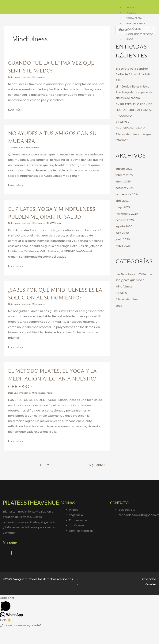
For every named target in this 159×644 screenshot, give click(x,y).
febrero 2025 (125, 175)
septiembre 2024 (128, 195)
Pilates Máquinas (128, 300)
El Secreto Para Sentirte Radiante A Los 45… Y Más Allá (134, 74)
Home (130, 8)
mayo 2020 (123, 246)
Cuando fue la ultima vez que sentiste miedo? (50, 66)
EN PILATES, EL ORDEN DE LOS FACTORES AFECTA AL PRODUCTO (135, 110)
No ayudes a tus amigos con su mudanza (54, 137)
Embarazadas (136, 24)
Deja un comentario (20, 77)
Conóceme (134, 29)
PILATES (53, 231)
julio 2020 (123, 233)
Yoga (62, 231)
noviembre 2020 (127, 214)
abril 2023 (122, 201)
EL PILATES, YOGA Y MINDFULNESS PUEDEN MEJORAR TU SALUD (56, 216)
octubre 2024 (125, 188)
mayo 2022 (123, 207)
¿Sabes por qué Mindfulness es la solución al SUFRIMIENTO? (53, 305)
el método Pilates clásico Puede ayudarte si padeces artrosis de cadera (135, 92)
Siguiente (97, 480)
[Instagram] (12, 568)
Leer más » (16, 109)
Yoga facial (135, 18)
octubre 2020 (125, 220)
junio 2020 (123, 239)
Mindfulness (40, 77)
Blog (130, 39)
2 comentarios (16, 147)
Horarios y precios (140, 34)
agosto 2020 (124, 226)
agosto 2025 (124, 169)
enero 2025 (123, 182)
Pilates (131, 13)
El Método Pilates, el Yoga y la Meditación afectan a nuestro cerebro (54, 394)
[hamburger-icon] (153, 5)
